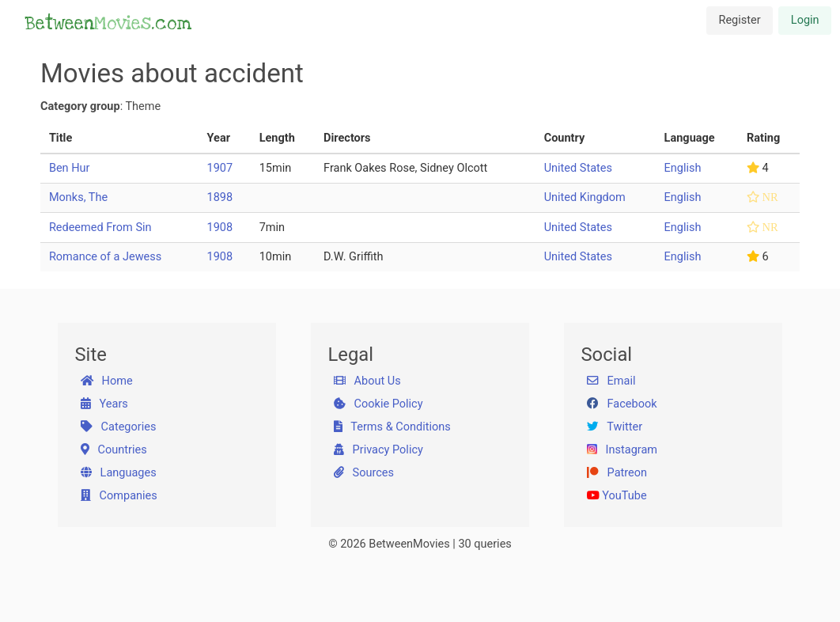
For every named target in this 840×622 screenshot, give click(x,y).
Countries (114, 450)
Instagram (622, 450)
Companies (119, 496)
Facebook (622, 404)
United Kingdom (585, 197)
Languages (119, 473)
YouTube (617, 496)
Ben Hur (70, 168)
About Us (367, 381)
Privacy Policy (378, 450)
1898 (220, 197)
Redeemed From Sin (100, 228)
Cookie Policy (378, 404)
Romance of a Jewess (105, 257)
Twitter (615, 427)
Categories (119, 427)
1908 (220, 228)
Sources (364, 473)
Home (107, 381)
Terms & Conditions (392, 427)
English (683, 168)
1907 (220, 168)
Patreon (617, 473)
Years (104, 404)
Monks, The (78, 197)
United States (578, 168)
